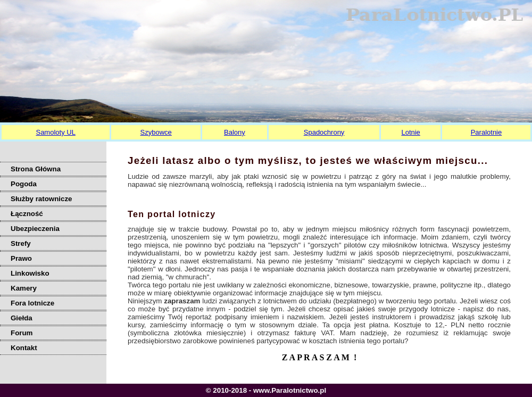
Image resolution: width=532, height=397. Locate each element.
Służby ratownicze (41, 199)
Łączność (27, 214)
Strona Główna (36, 169)
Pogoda (24, 184)
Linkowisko (30, 273)
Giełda (22, 318)
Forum (22, 333)
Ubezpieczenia (35, 229)
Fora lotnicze (32, 303)
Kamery (24, 288)
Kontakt (24, 348)
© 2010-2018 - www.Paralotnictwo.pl (266, 390)
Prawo (21, 258)
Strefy (21, 243)
